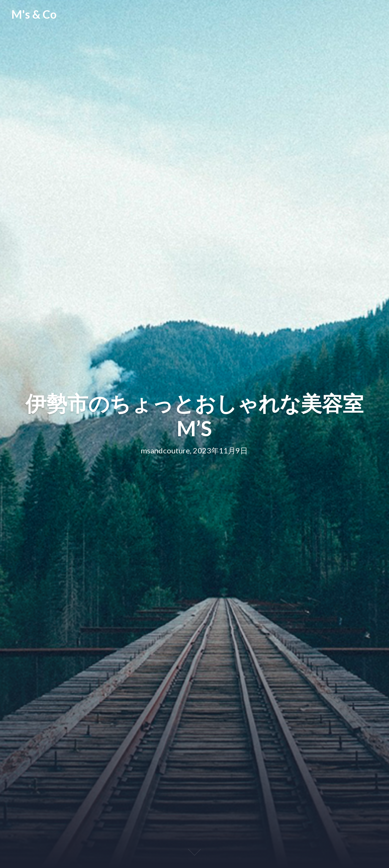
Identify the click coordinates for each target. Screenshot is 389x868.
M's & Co (34, 14)
